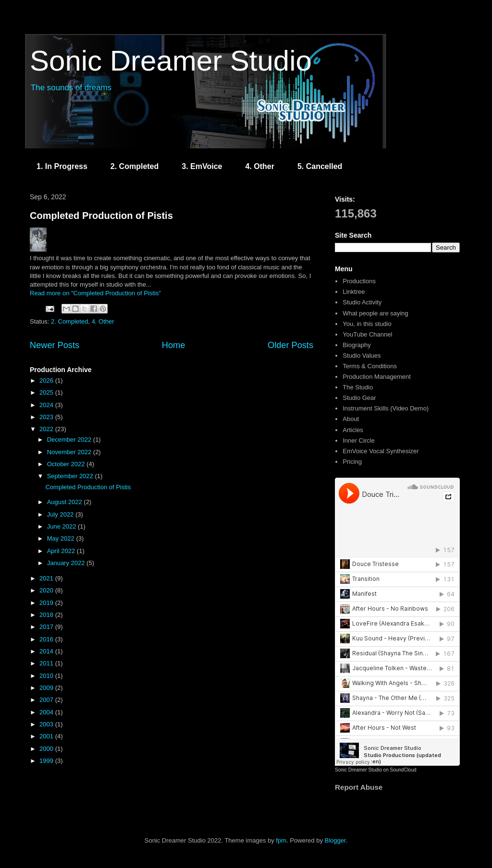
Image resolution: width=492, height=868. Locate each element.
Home (174, 345)
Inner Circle (358, 440)
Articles (353, 430)
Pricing (352, 462)
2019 (47, 603)
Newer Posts (55, 345)
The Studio (358, 387)
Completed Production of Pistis (101, 216)
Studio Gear (359, 398)
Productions (359, 281)
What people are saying (375, 313)
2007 (47, 700)
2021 (47, 578)
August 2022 (66, 502)
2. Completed (135, 166)
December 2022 (70, 440)
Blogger (335, 840)
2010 (47, 676)
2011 (47, 663)
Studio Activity (362, 302)
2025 (47, 392)
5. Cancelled (320, 166)
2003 (47, 724)
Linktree (354, 292)
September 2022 (71, 476)
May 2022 (62, 538)
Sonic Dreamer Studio (171, 61)
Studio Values (362, 356)
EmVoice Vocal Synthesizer (381, 451)
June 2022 (62, 526)
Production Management (377, 377)
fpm (281, 840)
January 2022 (67, 563)
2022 (47, 429)
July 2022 (61, 514)
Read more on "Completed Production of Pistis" (95, 293)
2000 (47, 749)
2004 (47, 712)
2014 (47, 651)
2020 (47, 590)
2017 (47, 627)
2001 (47, 736)
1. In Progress (62, 166)
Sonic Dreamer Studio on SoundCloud (376, 770)
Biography (357, 345)
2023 (47, 417)
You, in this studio (367, 324)
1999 (47, 761)
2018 (47, 615)
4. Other (259, 166)
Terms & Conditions (370, 366)
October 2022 (67, 464)
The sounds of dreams (71, 88)
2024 (47, 405)
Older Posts (290, 345)
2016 (47, 639)
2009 (47, 688)
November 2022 (70, 452)
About (351, 419)
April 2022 (62, 551)
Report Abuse (359, 787)
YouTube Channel (367, 334)
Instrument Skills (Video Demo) (386, 408)
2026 (47, 380)
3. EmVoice (202, 166)
